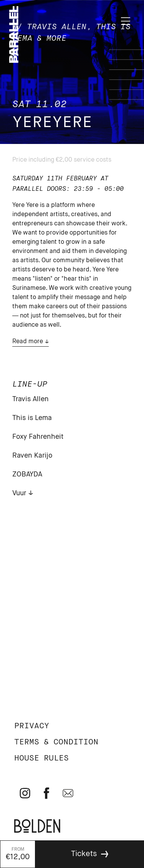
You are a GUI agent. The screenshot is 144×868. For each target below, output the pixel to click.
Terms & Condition (56, 742)
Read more (28, 342)
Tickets (84, 854)
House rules (41, 758)
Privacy (32, 726)
